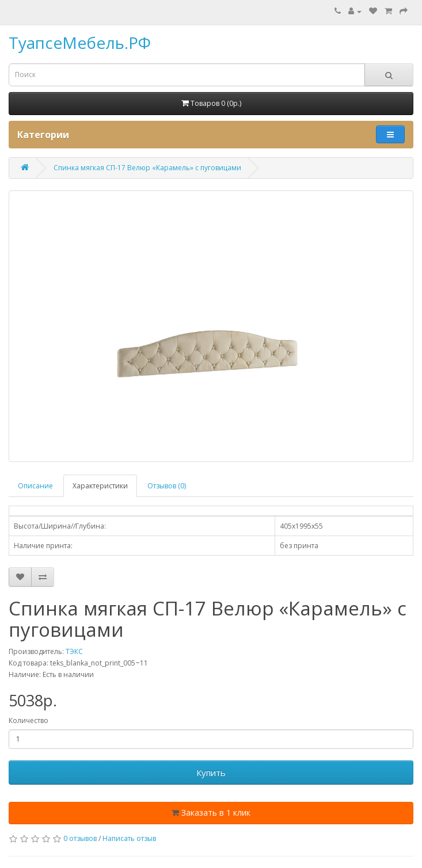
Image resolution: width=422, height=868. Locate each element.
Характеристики (100, 486)
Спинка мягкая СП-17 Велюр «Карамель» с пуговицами (147, 168)
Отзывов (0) (167, 486)
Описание (35, 486)
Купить (211, 773)
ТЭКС (74, 651)
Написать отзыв (129, 838)
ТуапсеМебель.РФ (80, 43)
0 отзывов (80, 838)
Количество (28, 720)
